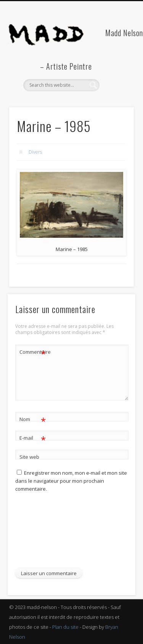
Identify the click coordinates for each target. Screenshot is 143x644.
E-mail (33, 438)
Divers (35, 152)
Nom (33, 419)
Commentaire (33, 352)
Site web (29, 457)
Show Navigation (116, 68)
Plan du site (65, 627)
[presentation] (47, 533)
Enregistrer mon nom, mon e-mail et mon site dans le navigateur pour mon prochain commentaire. (71, 481)
